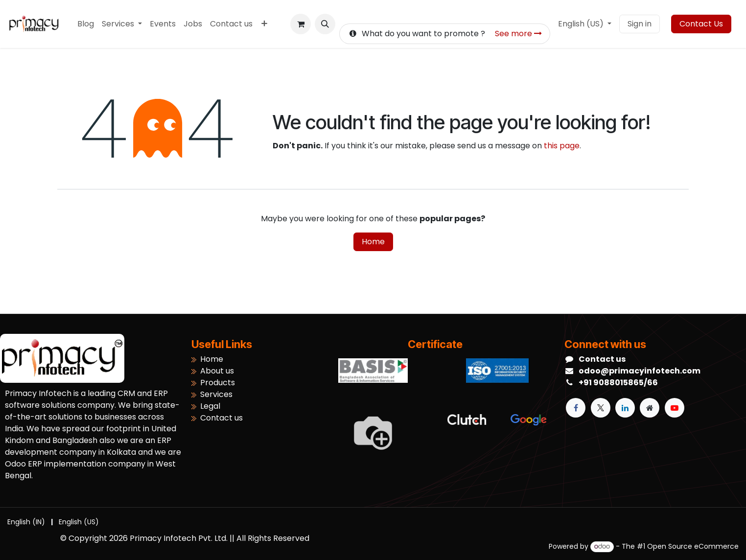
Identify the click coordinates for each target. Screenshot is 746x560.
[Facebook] (576, 408)
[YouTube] (675, 408)
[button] (325, 24)
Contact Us (701, 24)
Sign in (640, 24)
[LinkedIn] (625, 408)
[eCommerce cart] (301, 24)
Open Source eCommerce (693, 546)
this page (562, 146)
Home (373, 242)
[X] (601, 408)
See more (518, 34)
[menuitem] (86, 24)
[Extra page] (650, 408)
